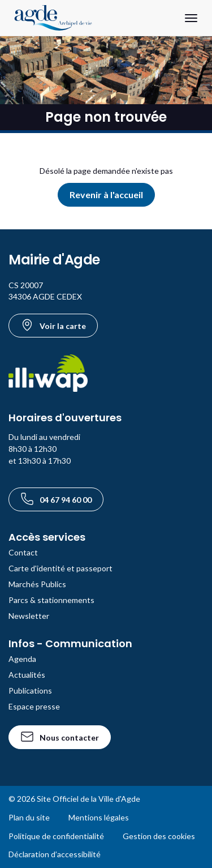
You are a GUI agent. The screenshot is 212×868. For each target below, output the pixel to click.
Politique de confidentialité (56, 836)
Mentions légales (99, 817)
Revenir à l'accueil (106, 194)
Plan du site (29, 817)
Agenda (22, 659)
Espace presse (34, 706)
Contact (23, 552)
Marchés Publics (37, 584)
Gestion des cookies (159, 836)
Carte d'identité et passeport (60, 568)
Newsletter (29, 616)
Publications (30, 690)
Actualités (27, 675)
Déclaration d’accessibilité (55, 854)
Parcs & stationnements (51, 600)
